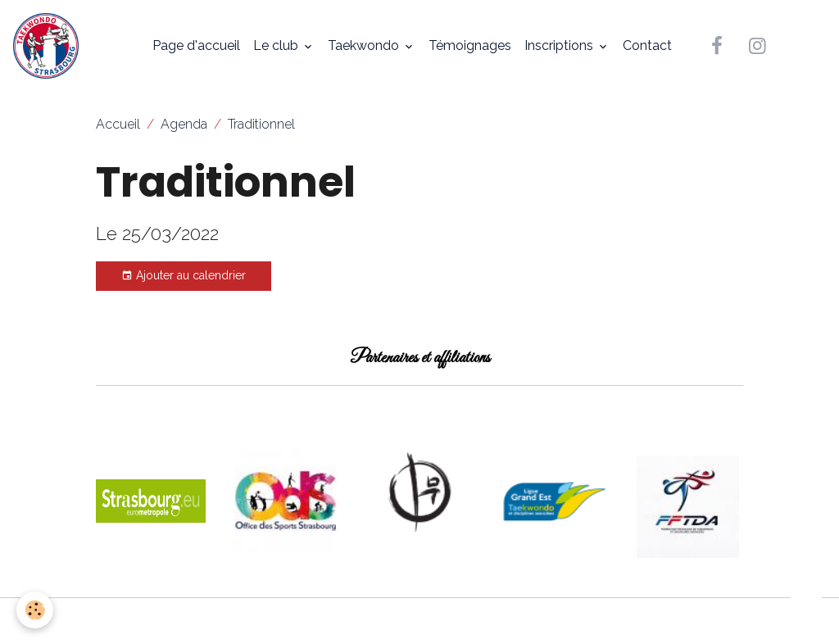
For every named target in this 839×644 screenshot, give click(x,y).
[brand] (49, 46)
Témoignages (470, 45)
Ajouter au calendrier (184, 276)
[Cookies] (35, 610)
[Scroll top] (806, 611)
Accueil (118, 124)
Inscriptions (560, 45)
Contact (647, 45)
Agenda (184, 124)
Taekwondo (365, 45)
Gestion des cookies (420, 621)
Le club (277, 45)
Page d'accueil (196, 45)
